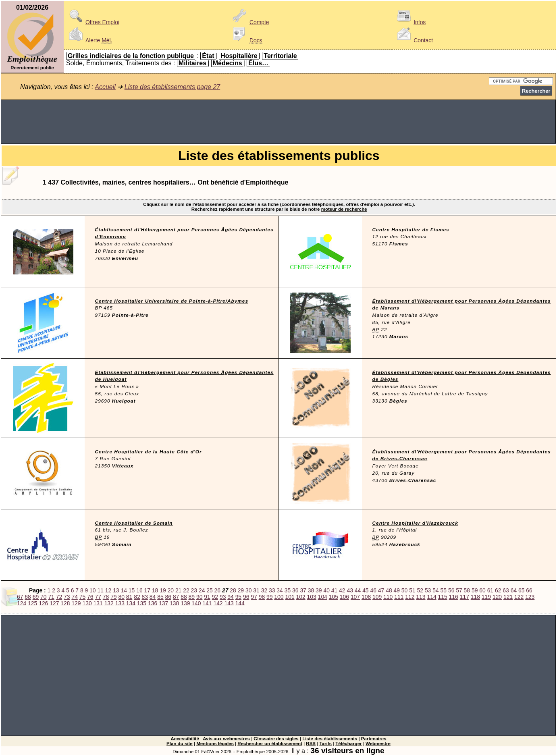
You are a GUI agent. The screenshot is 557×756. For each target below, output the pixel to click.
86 (168, 597)
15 (132, 590)
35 (288, 590)
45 (365, 590)
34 (280, 590)
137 (163, 603)
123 (530, 597)
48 (389, 590)
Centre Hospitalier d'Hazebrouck (415, 523)
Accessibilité (185, 739)
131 (98, 603)
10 (92, 590)
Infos (410, 22)
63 (506, 590)
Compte (250, 22)
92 (215, 597)
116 (454, 597)
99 (269, 597)
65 (521, 590)
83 (145, 597)
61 (490, 590)
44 (358, 590)
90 (199, 597)
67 (20, 597)
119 (486, 597)
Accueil (105, 87)
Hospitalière (239, 56)
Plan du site (180, 744)
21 (178, 590)
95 (238, 597)
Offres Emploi (93, 22)
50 (404, 590)
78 (106, 597)
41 (334, 590)
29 (241, 590)
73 (67, 597)
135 (142, 603)
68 (28, 597)
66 (529, 590)
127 (54, 603)
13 (116, 590)
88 (184, 597)
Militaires (192, 63)
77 (98, 597)
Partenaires (374, 739)
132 (109, 603)
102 (301, 597)
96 (246, 597)
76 (90, 597)
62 (498, 590)
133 (120, 603)
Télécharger (348, 744)
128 (65, 603)
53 (428, 590)
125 (32, 603)
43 (350, 590)
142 (218, 603)
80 (121, 597)
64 (514, 590)
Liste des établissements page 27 (172, 87)
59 (475, 590)
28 (233, 590)
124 (22, 603)
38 (311, 590)
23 (194, 590)
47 (381, 590)
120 (497, 597)
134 (131, 603)
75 (82, 597)
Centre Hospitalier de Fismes (411, 230)
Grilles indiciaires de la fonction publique (131, 56)
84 (153, 597)
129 (76, 603)
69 (36, 597)
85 (160, 597)
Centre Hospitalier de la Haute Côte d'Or (149, 452)
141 (207, 603)
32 (264, 590)
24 (202, 590)
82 (137, 597)
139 (185, 603)
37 (303, 590)
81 (129, 597)
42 (342, 590)
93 (223, 597)
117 (465, 597)
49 (397, 590)
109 (377, 597)
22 (186, 590)
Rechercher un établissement (270, 744)
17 (147, 590)
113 (421, 597)
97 (254, 597)
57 (459, 590)
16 (139, 590)
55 (444, 590)
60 (482, 590)
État (208, 56)
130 (87, 603)
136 (153, 603)
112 (410, 597)
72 (59, 597)
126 (43, 603)
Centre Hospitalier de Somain (134, 523)
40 (326, 590)
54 (435, 590)
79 (113, 597)
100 (279, 597)
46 (373, 590)
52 (420, 590)
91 (207, 597)
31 (256, 590)
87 (176, 597)
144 (240, 603)
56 (451, 590)
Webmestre (378, 744)
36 (295, 590)
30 (248, 590)
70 (43, 597)
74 (74, 597)
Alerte (89, 40)
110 (388, 597)
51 (412, 590)
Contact (414, 40)
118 (475, 597)
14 (124, 590)
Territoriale (280, 56)
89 (192, 597)
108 (366, 597)
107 (355, 597)
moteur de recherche (344, 209)
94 (230, 597)
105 (334, 597)
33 (272, 590)
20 (171, 590)
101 (290, 597)
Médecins (228, 63)
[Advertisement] (278, 122)
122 (519, 597)
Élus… (258, 63)
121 (508, 597)
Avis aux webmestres (226, 739)
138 (174, 603)
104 (323, 597)
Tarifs (325, 744)
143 (229, 603)
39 (319, 590)
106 (344, 597)
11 (100, 590)
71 (51, 597)
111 (399, 597)
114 (431, 597)
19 (163, 590)
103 (312, 597)
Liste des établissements (330, 739)
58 (467, 590)
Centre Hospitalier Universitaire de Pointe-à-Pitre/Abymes (172, 301)
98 (262, 597)
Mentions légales (215, 744)
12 (108, 590)
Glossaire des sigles (276, 739)
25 (209, 590)
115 (443, 597)
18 (155, 590)
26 (217, 590)
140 (196, 603)
